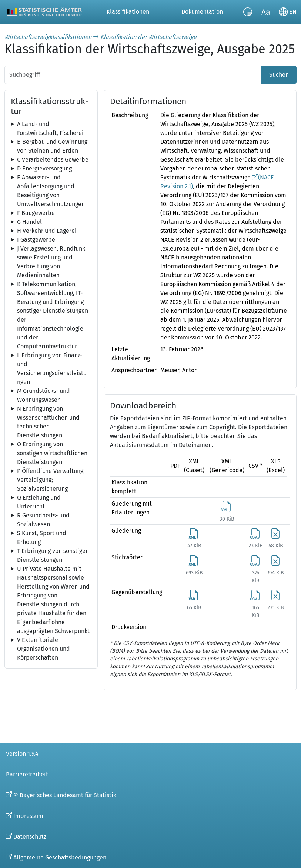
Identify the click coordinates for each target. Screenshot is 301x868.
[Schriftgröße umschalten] (265, 12)
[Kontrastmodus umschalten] (248, 12)
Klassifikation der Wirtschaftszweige (148, 37)
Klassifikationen (128, 12)
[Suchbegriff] (133, 75)
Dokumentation (202, 12)
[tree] (51, 129)
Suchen (279, 75)
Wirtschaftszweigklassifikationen (48, 37)
